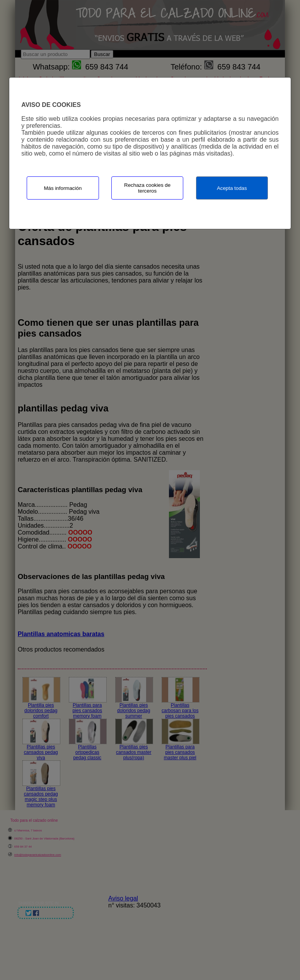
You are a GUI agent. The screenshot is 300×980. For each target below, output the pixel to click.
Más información (63, 188)
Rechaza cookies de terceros (147, 188)
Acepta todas (232, 188)
